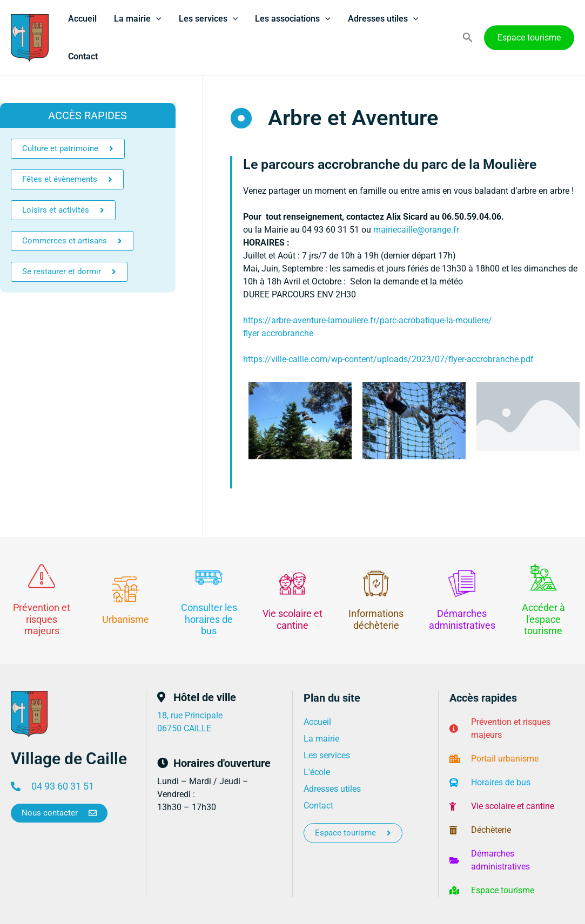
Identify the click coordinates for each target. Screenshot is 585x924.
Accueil (82, 19)
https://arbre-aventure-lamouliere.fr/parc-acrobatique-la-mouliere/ (368, 320)
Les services (209, 19)
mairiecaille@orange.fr (416, 230)
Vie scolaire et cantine (292, 619)
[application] (156, 19)
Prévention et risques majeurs (42, 619)
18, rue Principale (190, 715)
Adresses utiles (383, 19)
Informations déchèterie (376, 619)
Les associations (293, 19)
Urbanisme (126, 619)
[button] (468, 38)
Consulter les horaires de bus (209, 619)
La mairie (138, 19)
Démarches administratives (462, 619)
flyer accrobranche (278, 333)
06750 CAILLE (184, 728)
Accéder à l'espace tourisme (543, 619)
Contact (83, 56)
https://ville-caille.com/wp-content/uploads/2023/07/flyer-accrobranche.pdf (388, 359)
